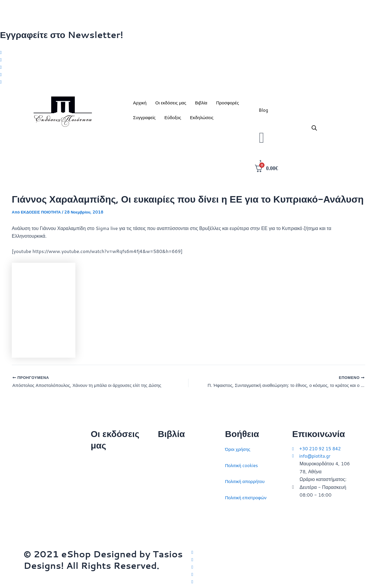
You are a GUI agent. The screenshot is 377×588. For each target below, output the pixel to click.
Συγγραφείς (144, 120)
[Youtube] (188, 83)
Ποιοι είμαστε (104, 475)
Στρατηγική (169, 464)
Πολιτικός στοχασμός (180, 496)
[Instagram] (188, 68)
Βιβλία (201, 105)
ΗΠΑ (163, 528)
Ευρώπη (167, 512)
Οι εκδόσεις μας (171, 105)
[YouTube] (272, 581)
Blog (263, 112)
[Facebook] (188, 60)
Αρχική (140, 105)
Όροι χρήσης (238, 448)
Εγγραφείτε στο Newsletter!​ (62, 35)
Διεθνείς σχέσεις (175, 448)
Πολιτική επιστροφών (247, 496)
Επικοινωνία (104, 491)
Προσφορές (228, 105)
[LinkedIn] (188, 75)
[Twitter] (188, 52)
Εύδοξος (173, 120)
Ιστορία (165, 480)
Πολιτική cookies (243, 464)
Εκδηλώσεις (202, 120)
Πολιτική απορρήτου (246, 480)
